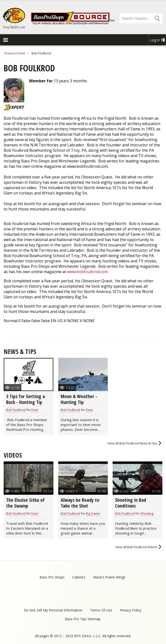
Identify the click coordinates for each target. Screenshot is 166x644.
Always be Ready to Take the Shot (80, 503)
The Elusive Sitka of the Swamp (25, 503)
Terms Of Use (101, 610)
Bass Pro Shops (52, 577)
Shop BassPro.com (14, 27)
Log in (155, 40)
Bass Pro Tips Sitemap (83, 619)
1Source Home (14, 53)
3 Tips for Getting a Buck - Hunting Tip (25, 399)
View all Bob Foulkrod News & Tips (133, 443)
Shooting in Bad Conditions (131, 503)
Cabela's (79, 577)
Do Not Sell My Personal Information (53, 610)
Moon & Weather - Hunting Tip (79, 399)
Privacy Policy (131, 610)
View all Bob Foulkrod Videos (136, 547)
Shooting (147, 513)
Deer (35, 410)
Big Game (93, 513)
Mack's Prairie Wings (109, 577)
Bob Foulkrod (16, 410)
